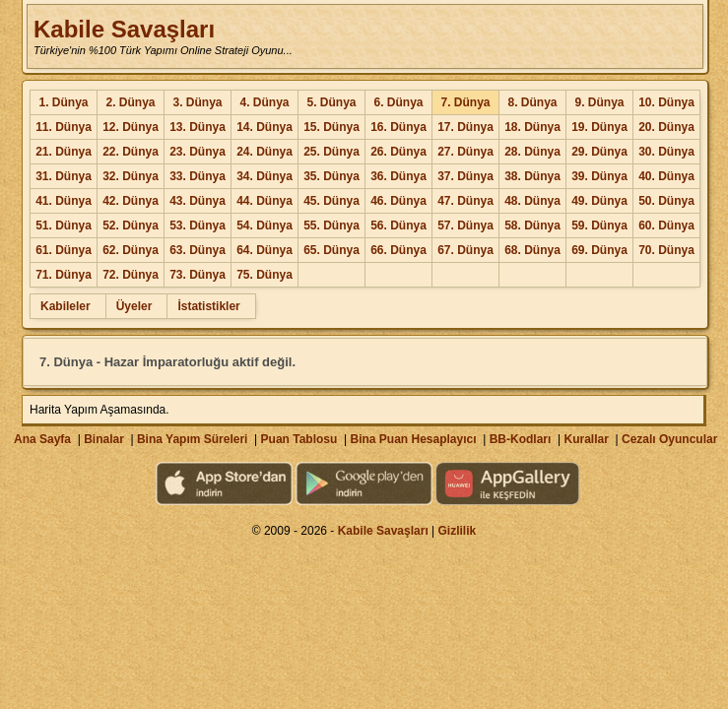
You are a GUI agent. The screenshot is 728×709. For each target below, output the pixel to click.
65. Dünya (331, 250)
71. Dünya (64, 275)
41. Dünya (64, 201)
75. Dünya (265, 275)
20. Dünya (666, 127)
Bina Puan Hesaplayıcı (414, 439)
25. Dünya (331, 152)
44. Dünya (265, 201)
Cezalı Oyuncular (669, 439)
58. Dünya (532, 226)
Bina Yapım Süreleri (193, 439)
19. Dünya (599, 127)
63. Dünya (198, 250)
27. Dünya (465, 152)
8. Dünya (532, 102)
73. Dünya (198, 275)
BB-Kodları (521, 439)
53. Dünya (198, 226)
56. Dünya (398, 226)
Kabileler (66, 306)
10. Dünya (666, 102)
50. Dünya (666, 201)
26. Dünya (398, 152)
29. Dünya (599, 152)
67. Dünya (465, 250)
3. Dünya (197, 102)
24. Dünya (265, 152)
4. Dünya (264, 102)
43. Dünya (198, 201)
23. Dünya (198, 152)
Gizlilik (458, 531)
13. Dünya (198, 127)
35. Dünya (331, 176)
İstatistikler (208, 306)
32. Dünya (131, 176)
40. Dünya (666, 176)
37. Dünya (465, 176)
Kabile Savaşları (124, 29)
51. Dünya (64, 226)
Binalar (104, 439)
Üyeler (134, 306)
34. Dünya (265, 176)
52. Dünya (131, 226)
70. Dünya (666, 250)
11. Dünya (64, 127)
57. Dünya (465, 226)
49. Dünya (599, 201)
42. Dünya (131, 201)
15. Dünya (331, 127)
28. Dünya (532, 152)
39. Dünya (599, 176)
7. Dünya (465, 102)
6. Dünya (398, 102)
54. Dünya (265, 226)
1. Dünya (63, 102)
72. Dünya (131, 275)
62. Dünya (131, 250)
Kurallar (586, 439)
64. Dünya (265, 250)
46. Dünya (398, 201)
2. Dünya (130, 102)
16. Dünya (398, 127)
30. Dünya (666, 152)
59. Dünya (599, 226)
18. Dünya (532, 127)
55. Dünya (331, 226)
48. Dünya (532, 201)
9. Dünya (599, 102)
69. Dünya (599, 250)
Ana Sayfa (42, 439)
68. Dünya (532, 250)
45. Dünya (331, 201)
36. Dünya (398, 176)
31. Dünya (64, 176)
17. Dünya (465, 127)
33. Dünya (198, 176)
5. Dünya (331, 102)
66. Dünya (398, 250)
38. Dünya (532, 176)
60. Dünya (666, 226)
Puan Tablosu (299, 439)
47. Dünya (465, 201)
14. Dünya (265, 127)
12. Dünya (131, 127)
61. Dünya (64, 250)
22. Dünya (131, 152)
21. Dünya (64, 152)
